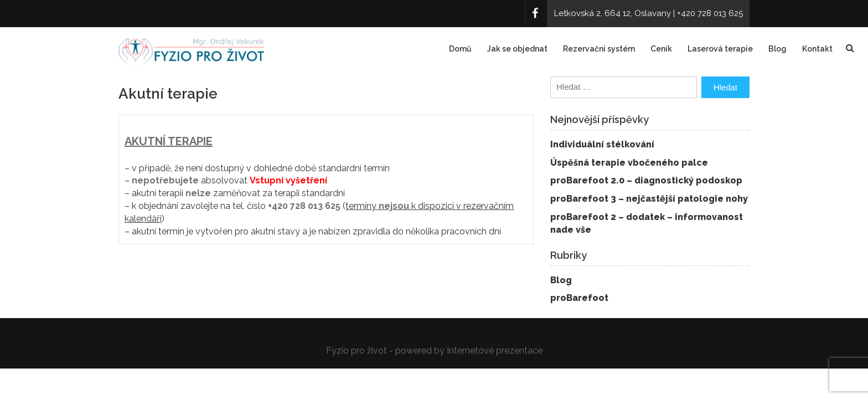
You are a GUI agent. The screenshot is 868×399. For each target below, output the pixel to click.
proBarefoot (579, 298)
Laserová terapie (720, 49)
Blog (777, 49)
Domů (460, 49)
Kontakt (817, 49)
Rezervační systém (599, 49)
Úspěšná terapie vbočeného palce (629, 163)
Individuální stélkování (602, 144)
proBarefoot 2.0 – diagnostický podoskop (646, 180)
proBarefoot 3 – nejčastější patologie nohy (649, 199)
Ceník (661, 49)
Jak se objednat (517, 49)
